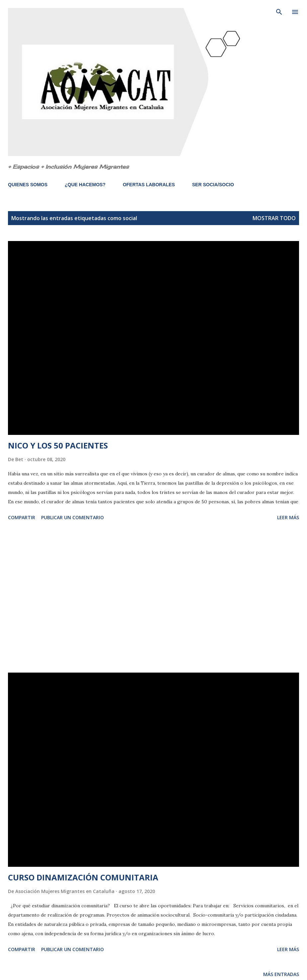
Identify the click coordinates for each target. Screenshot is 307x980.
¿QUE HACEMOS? (85, 185)
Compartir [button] (22, 517)
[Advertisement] (153, 598)
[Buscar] (279, 12)
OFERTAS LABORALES (149, 185)
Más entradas (281, 974)
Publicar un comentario (73, 517)
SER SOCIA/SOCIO (213, 185)
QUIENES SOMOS (28, 185)
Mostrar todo (274, 218)
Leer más (288, 517)
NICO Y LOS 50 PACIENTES (58, 445)
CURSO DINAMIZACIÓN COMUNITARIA (83, 877)
